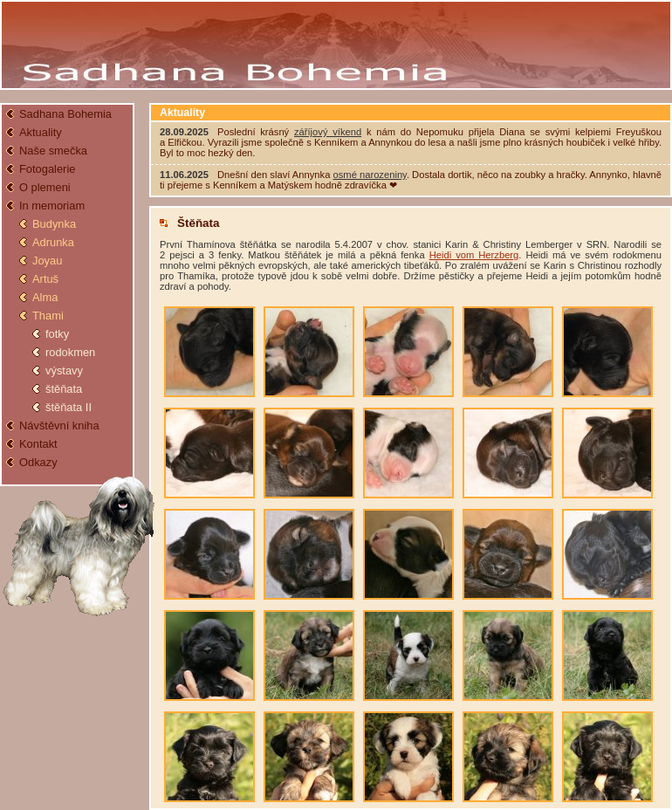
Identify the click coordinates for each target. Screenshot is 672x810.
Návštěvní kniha (59, 426)
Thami (48, 316)
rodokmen (70, 352)
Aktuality (41, 132)
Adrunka (53, 242)
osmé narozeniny (370, 175)
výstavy (64, 371)
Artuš (45, 279)
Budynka (54, 224)
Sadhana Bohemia (65, 114)
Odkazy (38, 462)
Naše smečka (53, 151)
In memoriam (52, 206)
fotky (57, 334)
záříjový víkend (328, 132)
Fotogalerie (47, 169)
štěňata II (69, 407)
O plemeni (45, 187)
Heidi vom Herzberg (474, 255)
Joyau (47, 261)
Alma (45, 297)
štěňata (64, 389)
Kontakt (38, 444)
